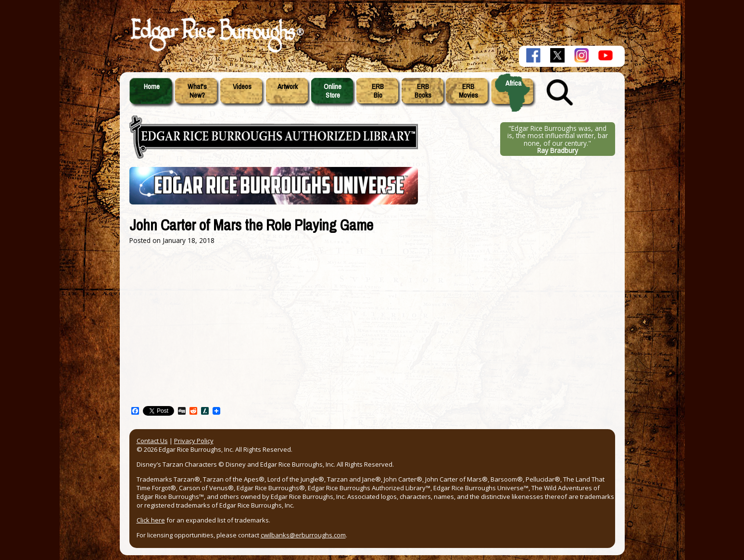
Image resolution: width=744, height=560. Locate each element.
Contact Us (152, 441)
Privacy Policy (194, 441)
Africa (513, 83)
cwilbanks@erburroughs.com (303, 535)
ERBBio (378, 91)
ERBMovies (468, 91)
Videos (242, 87)
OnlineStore (333, 91)
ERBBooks (423, 91)
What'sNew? (197, 91)
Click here (151, 520)
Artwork (288, 87)
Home (152, 87)
